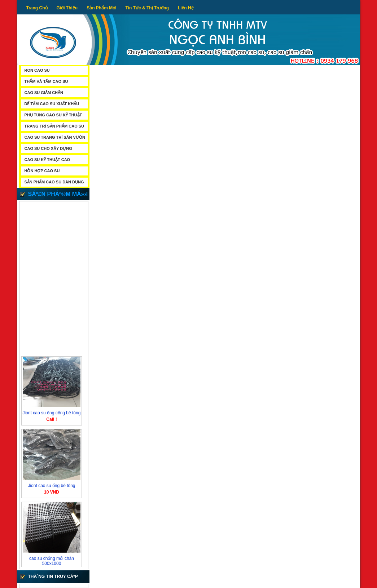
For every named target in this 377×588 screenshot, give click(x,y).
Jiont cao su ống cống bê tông (51, 414)
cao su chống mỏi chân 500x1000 (51, 562)
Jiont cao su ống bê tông (51, 487)
